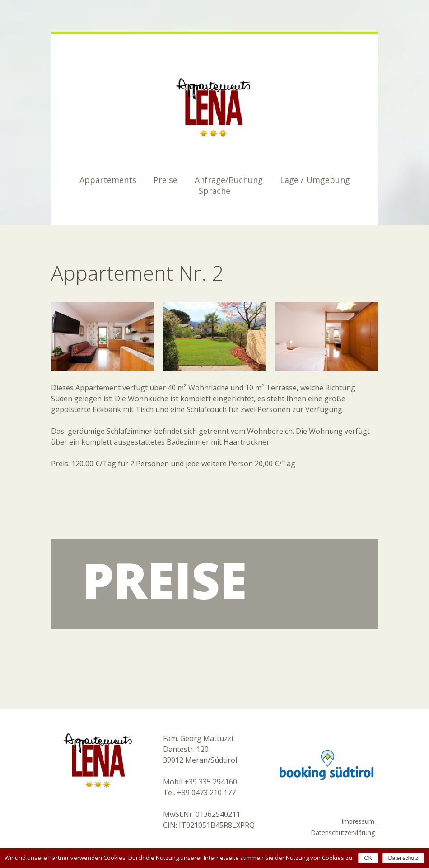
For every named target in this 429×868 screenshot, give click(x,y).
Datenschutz (403, 858)
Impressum (358, 821)
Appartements (108, 180)
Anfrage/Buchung (229, 180)
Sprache (214, 191)
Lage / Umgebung (315, 180)
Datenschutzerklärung (343, 833)
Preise (166, 180)
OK (368, 858)
